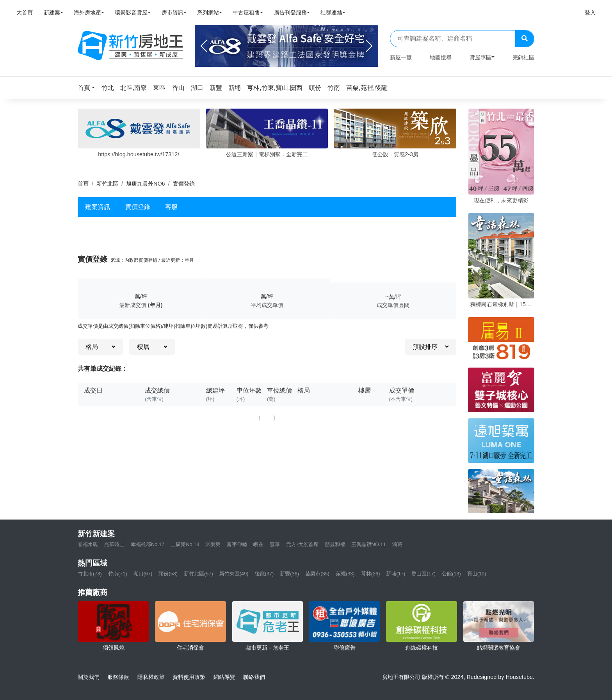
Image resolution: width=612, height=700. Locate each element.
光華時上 (114, 544)
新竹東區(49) (234, 574)
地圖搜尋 (441, 57)
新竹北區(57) (198, 574)
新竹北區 (107, 184)
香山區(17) (423, 574)
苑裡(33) (345, 574)
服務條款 (118, 677)
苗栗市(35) (317, 574)
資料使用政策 (189, 677)
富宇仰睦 (237, 544)
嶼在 (258, 544)
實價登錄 (138, 207)
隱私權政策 (151, 677)
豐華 (275, 544)
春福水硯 (88, 544)
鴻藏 (397, 544)
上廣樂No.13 (185, 544)
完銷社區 (523, 57)
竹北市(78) (90, 574)
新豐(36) (289, 574)
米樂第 (213, 544)
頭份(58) (168, 574)
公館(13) (451, 574)
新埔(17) (396, 574)
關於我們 (89, 677)
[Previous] (204, 46)
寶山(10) (477, 574)
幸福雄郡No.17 (148, 544)
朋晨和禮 (335, 544)
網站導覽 (224, 677)
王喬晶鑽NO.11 (369, 544)
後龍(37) (264, 574)
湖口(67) (143, 574)
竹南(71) (118, 574)
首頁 (83, 184)
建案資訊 (98, 207)
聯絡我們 (254, 677)
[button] (89, 88)
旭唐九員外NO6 (146, 184)
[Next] (369, 46)
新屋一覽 (401, 57)
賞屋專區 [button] (480, 57)
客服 (171, 207)
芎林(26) (371, 574)
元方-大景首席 (302, 544)
